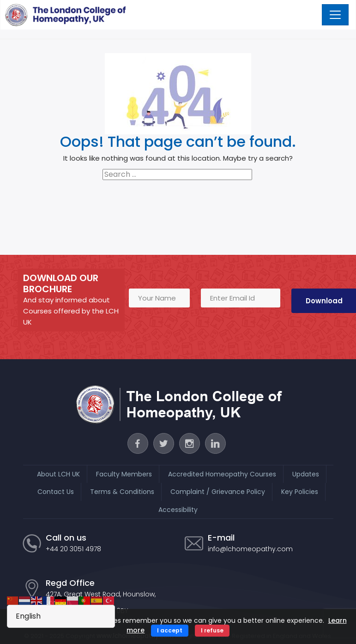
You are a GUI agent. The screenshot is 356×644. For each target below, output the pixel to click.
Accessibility (178, 509)
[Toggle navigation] (336, 15)
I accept (170, 630)
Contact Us (56, 491)
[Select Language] (61, 616)
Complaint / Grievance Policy (218, 491)
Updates (306, 474)
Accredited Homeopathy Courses (222, 474)
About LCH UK (58, 474)
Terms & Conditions (122, 491)
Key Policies (300, 491)
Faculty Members (124, 474)
